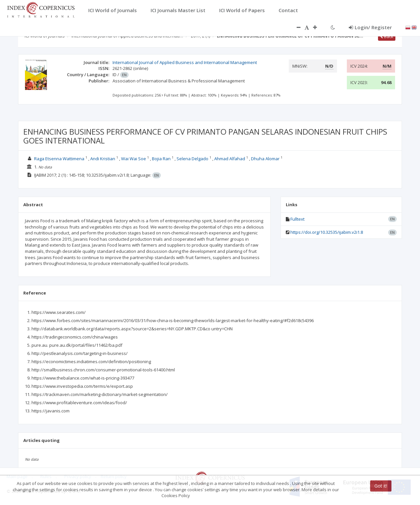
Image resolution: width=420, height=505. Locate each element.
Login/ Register (370, 27)
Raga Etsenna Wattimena (59, 159)
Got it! (381, 486)
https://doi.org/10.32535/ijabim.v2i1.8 (327, 232)
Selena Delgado (192, 159)
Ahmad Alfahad (230, 159)
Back (387, 36)
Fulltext (297, 219)
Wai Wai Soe (134, 159)
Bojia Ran (161, 159)
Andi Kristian (103, 159)
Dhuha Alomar (265, 159)
